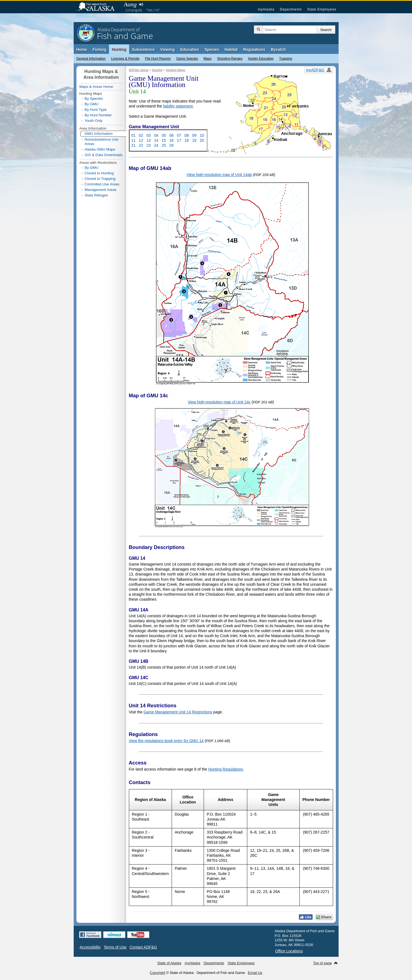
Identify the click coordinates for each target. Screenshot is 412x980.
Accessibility (90, 947)
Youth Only (94, 121)
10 (202, 135)
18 (187, 140)
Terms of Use (115, 947)
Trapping (286, 59)
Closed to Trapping (100, 179)
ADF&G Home (139, 70)
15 (164, 140)
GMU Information (97, 134)
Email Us (255, 973)
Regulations (254, 49)
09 (194, 135)
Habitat (231, 49)
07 (179, 135)
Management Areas (101, 190)
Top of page (323, 963)
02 (141, 135)
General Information (91, 59)
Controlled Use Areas (102, 184)
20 (202, 140)
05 (164, 135)
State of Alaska (98, 7)
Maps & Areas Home (96, 87)
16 (171, 140)
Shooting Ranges (230, 59)
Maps (207, 59)
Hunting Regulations (225, 769)
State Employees (322, 9)
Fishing (99, 49)
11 (134, 140)
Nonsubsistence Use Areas (102, 142)
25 (164, 145)
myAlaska (266, 9)
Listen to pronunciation (141, 4)
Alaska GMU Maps (100, 149)
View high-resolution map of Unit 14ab (219, 175)
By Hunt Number (98, 115)
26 (171, 145)
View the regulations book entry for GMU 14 (166, 741)
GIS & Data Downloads (104, 155)
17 (179, 140)
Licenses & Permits (125, 59)
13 (149, 140)
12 (141, 140)
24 (156, 145)
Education (190, 49)
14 (156, 140)
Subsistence (143, 49)
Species (212, 49)
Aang (130, 4)
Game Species (187, 59)
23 (149, 145)
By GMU (92, 104)
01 (134, 135)
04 (156, 135)
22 (141, 145)
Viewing (168, 49)
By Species (94, 98)
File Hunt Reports (158, 59)
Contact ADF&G (143, 947)
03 (149, 135)
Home (82, 49)
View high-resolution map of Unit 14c (219, 402)
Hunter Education (261, 59)
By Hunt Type (96, 110)
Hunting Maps (175, 70)
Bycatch (278, 49)
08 (187, 135)
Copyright (158, 973)
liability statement (178, 106)
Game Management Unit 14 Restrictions (178, 712)
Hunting (119, 49)
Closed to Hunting (99, 173)
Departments (291, 9)
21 (134, 145)
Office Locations (289, 951)
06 (171, 135)
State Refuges (96, 195)
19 (194, 140)
